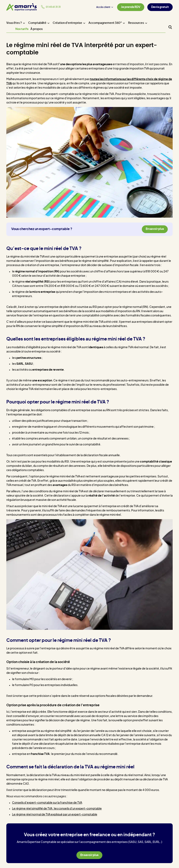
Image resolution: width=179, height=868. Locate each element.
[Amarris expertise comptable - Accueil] (22, 7)
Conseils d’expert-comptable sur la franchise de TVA (47, 803)
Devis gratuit (160, 7)
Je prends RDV (131, 7)
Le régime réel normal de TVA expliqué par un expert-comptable (55, 815)
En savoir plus (155, 229)
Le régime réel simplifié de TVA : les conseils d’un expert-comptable (57, 809)
